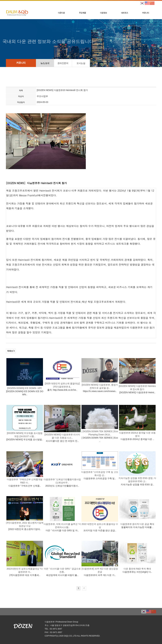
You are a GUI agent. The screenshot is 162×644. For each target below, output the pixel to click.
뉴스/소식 (45, 63)
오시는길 (81, 63)
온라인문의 (63, 63)
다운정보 (103, 13)
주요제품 (83, 13)
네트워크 (125, 13)
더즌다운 (61, 13)
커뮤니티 (146, 13)
